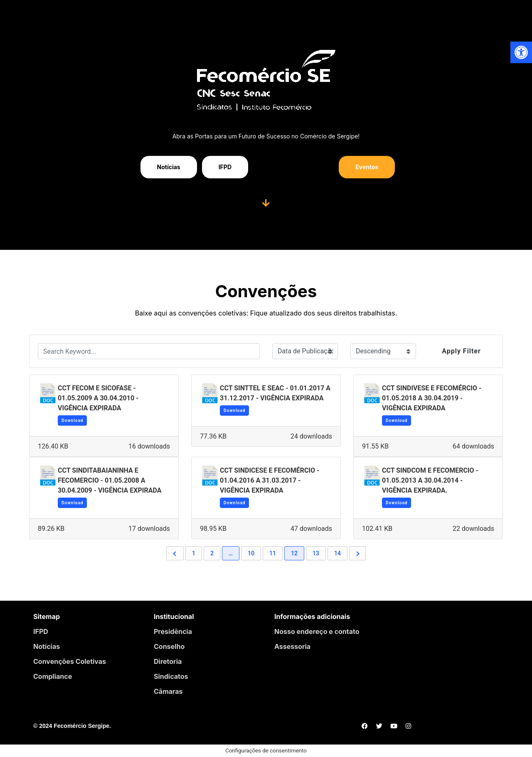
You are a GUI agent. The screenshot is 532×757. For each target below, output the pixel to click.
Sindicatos (171, 676)
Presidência (173, 631)
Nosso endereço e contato (317, 631)
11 (273, 553)
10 (251, 553)
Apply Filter (461, 351)
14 (337, 553)
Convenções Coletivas (70, 661)
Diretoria (168, 661)
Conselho (169, 646)
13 (316, 553)
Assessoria (292, 646)
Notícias (47, 646)
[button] (521, 52)
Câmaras (168, 691)
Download (72, 420)
